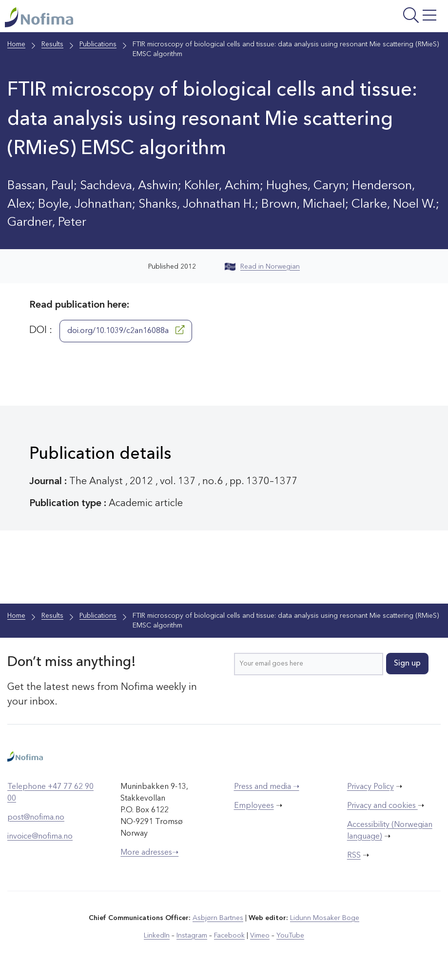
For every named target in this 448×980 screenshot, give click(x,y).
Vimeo (260, 936)
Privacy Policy (370, 787)
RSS (354, 856)
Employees (254, 806)
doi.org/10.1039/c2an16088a (126, 330)
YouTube (290, 936)
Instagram (192, 936)
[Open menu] (367, 19)
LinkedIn (157, 936)
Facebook (229, 936)
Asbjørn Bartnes (218, 918)
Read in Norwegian (262, 267)
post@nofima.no (36, 818)
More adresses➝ (149, 853)
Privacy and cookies (382, 806)
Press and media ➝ (267, 787)
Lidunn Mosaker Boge (325, 918)
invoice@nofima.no (40, 837)
